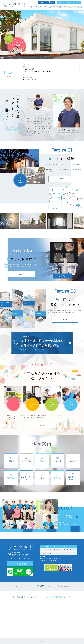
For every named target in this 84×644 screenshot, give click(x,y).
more (62, 179)
